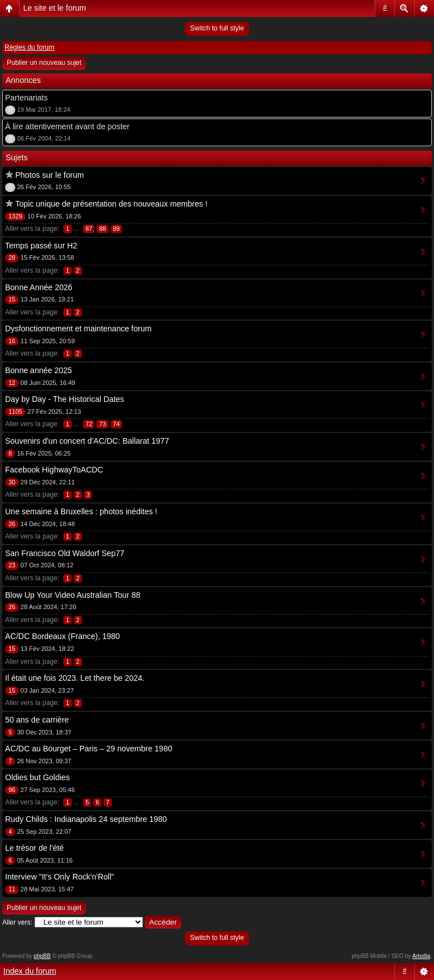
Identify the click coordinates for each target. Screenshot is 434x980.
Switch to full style (217, 28)
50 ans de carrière (37, 720)
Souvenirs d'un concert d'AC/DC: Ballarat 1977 (87, 441)
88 (102, 229)
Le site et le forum (55, 8)
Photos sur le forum (49, 175)
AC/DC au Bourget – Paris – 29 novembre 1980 (89, 749)
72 (89, 424)
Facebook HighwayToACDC (54, 470)
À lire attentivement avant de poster (67, 126)
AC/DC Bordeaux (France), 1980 (62, 636)
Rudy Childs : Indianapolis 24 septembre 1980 (86, 819)
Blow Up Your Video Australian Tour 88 (73, 595)
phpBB (42, 956)
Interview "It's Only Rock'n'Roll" (60, 877)
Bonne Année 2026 (39, 287)
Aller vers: (17, 922)
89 (116, 229)
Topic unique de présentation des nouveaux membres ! (111, 204)
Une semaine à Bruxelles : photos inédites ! (81, 511)
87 (89, 229)
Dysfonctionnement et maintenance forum (78, 329)
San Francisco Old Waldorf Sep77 (65, 553)
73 (102, 424)
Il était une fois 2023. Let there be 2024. (75, 678)
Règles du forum (29, 47)
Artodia (422, 956)
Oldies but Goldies (37, 777)
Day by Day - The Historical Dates (65, 399)
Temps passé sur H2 (41, 246)
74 (116, 424)
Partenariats (26, 98)
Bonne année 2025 (38, 370)
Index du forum (30, 971)
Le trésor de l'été (34, 848)
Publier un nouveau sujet (44, 63)
